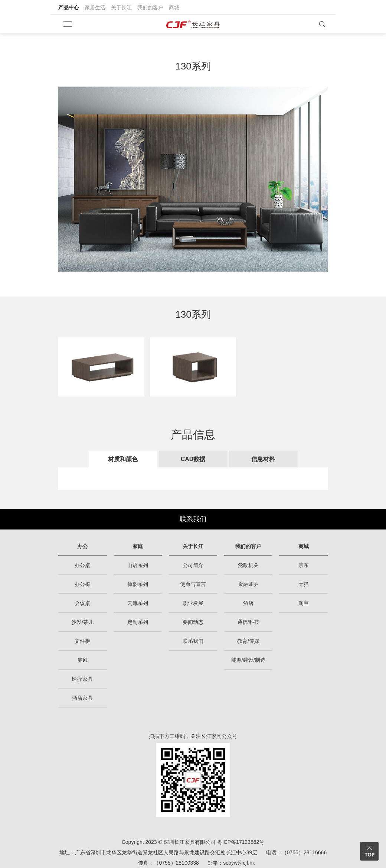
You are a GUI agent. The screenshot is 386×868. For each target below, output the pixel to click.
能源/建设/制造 (248, 660)
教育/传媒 (248, 641)
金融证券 (248, 584)
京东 (304, 565)
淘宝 (304, 603)
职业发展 (193, 603)
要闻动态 (193, 622)
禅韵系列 (138, 584)
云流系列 (138, 603)
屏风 (82, 660)
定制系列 (138, 622)
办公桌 (82, 565)
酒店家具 (82, 698)
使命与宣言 (193, 584)
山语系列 (138, 565)
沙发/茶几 (82, 622)
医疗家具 (82, 679)
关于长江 (121, 7)
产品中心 (69, 7)
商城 (174, 7)
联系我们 (193, 519)
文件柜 (82, 641)
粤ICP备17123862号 (241, 842)
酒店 (248, 603)
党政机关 (248, 565)
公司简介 (193, 565)
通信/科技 (248, 622)
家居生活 (95, 7)
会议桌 (82, 603)
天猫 (304, 584)
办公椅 (82, 584)
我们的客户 (150, 7)
